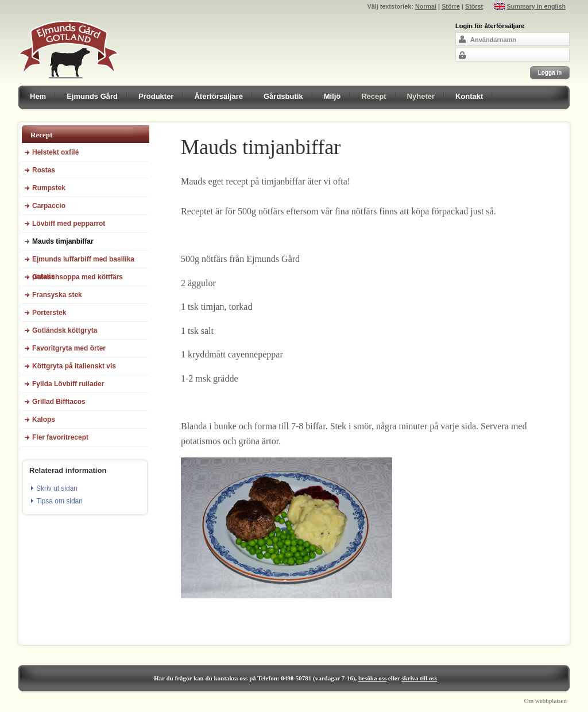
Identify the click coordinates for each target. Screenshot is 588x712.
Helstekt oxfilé (55, 152)
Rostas (44, 170)
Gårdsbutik (283, 96)
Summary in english (537, 6)
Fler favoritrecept (60, 437)
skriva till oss (419, 678)
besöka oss (372, 678)
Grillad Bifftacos (59, 402)
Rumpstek (49, 188)
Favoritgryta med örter (69, 348)
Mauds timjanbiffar (63, 241)
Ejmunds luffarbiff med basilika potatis (83, 262)
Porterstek (49, 313)
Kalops (44, 419)
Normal (426, 6)
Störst (474, 6)
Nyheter (421, 96)
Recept (374, 96)
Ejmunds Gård (92, 96)
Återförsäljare (218, 96)
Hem (38, 96)
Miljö (332, 96)
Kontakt (469, 96)
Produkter (156, 96)
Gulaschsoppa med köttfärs (78, 277)
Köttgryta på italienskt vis (74, 366)
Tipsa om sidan (59, 501)
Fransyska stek (57, 295)
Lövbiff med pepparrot (69, 224)
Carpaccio (49, 206)
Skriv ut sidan (57, 488)
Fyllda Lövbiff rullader (68, 384)
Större (451, 6)
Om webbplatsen (546, 701)
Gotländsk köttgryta (65, 330)
